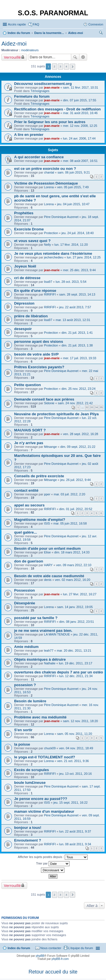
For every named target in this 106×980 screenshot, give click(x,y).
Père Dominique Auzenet (61, 217)
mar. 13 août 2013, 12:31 (73, 320)
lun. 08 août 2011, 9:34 (75, 844)
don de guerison (29, 561)
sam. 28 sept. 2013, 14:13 (77, 294)
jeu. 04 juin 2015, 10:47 (73, 204)
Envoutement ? (28, 840)
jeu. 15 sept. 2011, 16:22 (71, 803)
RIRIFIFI (50, 294)
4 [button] (66, 66)
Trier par (53, 864)
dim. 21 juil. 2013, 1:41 (77, 333)
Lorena (49, 187)
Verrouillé (12, 57)
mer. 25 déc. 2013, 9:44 (79, 270)
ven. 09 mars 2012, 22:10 (74, 565)
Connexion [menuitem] (96, 24)
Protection (51, 233)
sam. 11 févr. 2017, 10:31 (81, 87)
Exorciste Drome (29, 229)
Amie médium (26, 647)
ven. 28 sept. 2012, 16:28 (81, 434)
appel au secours (29, 505)
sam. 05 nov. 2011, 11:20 (74, 734)
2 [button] (55, 66)
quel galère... (26, 532)
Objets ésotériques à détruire (40, 659)
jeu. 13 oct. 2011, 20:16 (76, 774)
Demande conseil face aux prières (44, 399)
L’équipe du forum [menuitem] (81, 948)
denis (48, 580)
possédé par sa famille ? (36, 618)
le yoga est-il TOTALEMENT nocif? (45, 757)
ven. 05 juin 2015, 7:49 (73, 187)
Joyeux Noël (25, 266)
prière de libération (31, 316)
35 (101, 407)
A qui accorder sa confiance (39, 157)
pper (47, 494)
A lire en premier (29, 135)
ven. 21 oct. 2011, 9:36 (73, 761)
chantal (49, 172)
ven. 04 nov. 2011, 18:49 (76, 748)
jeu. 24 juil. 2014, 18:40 (78, 233)
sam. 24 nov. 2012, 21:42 (75, 403)
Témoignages (40, 91)
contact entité (26, 490)
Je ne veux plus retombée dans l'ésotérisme (53, 253)
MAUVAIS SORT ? (30, 430)
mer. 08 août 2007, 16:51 (80, 161)
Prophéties (24, 213)
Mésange (50, 447)
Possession (24, 590)
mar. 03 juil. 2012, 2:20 (69, 494)
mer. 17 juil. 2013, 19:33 (80, 358)
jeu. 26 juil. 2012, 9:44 (75, 480)
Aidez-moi (14, 44)
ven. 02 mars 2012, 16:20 (73, 580)
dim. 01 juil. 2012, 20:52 (76, 509)
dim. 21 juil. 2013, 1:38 (77, 345)
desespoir (23, 329)
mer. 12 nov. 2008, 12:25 (80, 126)
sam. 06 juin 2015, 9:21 (74, 172)
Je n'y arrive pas (29, 443)
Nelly (47, 245)
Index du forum (19, 948)
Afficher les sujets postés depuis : (53, 857)
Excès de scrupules (32, 770)
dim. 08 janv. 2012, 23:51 (77, 622)
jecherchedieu (54, 257)
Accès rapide (17, 24)
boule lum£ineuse (30, 783)
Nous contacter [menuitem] (51, 948)
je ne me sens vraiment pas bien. (43, 631)
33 (92, 407)
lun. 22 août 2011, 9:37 (75, 831)
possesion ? (25, 685)
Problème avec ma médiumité (40, 717)
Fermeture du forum (32, 96)
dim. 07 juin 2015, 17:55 (80, 100)
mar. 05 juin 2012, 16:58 (70, 523)
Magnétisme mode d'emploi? (40, 520)
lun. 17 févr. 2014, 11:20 (71, 245)
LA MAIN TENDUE (57, 634)
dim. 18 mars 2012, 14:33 (72, 552)
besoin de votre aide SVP (36, 354)
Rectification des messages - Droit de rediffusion (57, 109)
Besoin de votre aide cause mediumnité (49, 576)
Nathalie (50, 663)
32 (87, 407)
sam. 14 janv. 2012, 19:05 (75, 607)
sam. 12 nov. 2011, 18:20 (80, 721)
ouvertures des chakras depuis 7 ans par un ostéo (59, 672)
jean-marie (52, 87)
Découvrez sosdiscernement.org (43, 84)
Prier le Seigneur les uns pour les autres (50, 122)
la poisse (22, 744)
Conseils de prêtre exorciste (39, 476)
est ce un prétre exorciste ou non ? (45, 169)
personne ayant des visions (39, 342)
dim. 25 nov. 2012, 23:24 (79, 389)
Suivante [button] (73, 67)
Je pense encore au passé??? (41, 799)
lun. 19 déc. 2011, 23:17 (75, 663)
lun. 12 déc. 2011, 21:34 (76, 676)
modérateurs (30, 50)
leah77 (49, 651)
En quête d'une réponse (35, 291)
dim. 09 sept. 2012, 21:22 (78, 447)
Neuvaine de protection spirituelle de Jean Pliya (56, 414)
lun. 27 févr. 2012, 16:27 (80, 594)
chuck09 (50, 748)
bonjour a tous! (28, 828)
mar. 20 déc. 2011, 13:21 (74, 651)
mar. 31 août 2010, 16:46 (80, 113)
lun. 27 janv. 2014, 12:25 (84, 257)
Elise (47, 552)
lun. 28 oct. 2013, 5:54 (71, 282)
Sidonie (49, 403)
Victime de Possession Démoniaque (46, 183)
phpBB (40, 956)
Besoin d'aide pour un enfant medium (47, 548)
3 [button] (60, 66)
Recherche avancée (83, 57)
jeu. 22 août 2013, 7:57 (75, 307)
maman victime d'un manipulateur (44, 811)
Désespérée (25, 603)
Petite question (28, 385)
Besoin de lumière (30, 701)
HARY (48, 565)
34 (96, 407)
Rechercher (75, 57)
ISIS (47, 523)
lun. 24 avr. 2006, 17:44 (79, 138)
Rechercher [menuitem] (101, 33)
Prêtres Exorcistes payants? (39, 367)
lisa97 (48, 282)
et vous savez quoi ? (32, 241)
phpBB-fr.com (60, 959)
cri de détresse (27, 278)
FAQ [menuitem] (36, 24)
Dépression (24, 303)
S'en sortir (23, 730)
